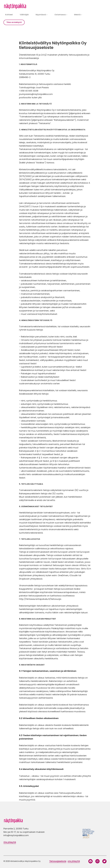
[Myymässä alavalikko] (47, 15)
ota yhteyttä (74, 861)
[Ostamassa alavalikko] (67, 15)
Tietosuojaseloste (58, 861)
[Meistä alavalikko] (82, 15)
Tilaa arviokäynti (14, 22)
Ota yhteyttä (10, 842)
